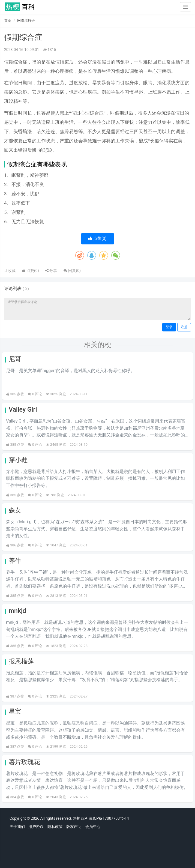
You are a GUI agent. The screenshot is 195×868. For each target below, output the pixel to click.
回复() (72, 271)
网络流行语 (26, 21)
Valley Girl (23, 410)
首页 (8, 21)
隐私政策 (55, 827)
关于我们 (17, 827)
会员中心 (93, 827)
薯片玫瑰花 (24, 762)
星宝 (15, 712)
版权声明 (74, 827)
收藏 (11, 271)
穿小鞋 (18, 460)
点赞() (97, 238)
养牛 (15, 561)
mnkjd (17, 611)
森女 (15, 510)
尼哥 (15, 359)
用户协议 (36, 827)
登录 (169, 327)
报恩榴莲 (21, 661)
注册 (184, 327)
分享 (51, 271)
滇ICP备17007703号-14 (109, 818)
